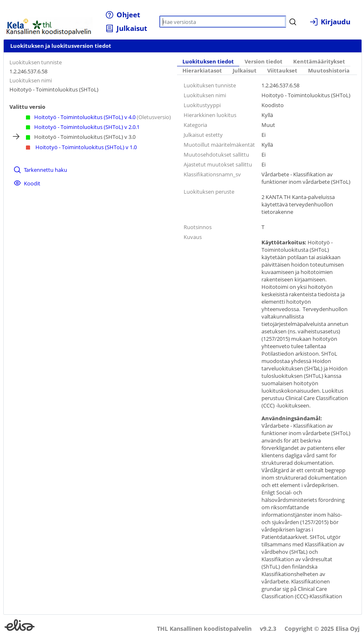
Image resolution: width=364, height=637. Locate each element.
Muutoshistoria (329, 71)
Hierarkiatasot (202, 71)
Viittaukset (282, 71)
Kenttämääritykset (319, 62)
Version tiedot (264, 62)
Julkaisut (245, 71)
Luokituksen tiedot (208, 62)
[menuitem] (123, 15)
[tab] (208, 62)
